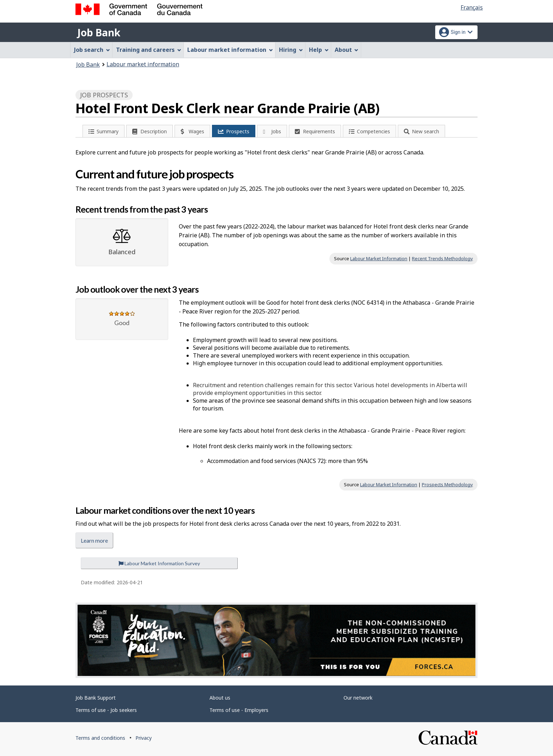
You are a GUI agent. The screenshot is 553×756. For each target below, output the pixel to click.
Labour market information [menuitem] (230, 50)
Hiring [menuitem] (291, 50)
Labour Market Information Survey (159, 563)
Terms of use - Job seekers (106, 710)
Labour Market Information (379, 258)
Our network (358, 698)
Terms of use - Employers (239, 710)
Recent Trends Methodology (442, 258)
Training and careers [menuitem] (149, 50)
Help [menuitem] (319, 50)
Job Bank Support (96, 698)
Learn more (94, 540)
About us (220, 698)
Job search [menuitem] (92, 50)
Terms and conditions (100, 738)
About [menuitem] (347, 50)
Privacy (144, 738)
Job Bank (99, 32)
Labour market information (143, 64)
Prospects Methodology (447, 484)
